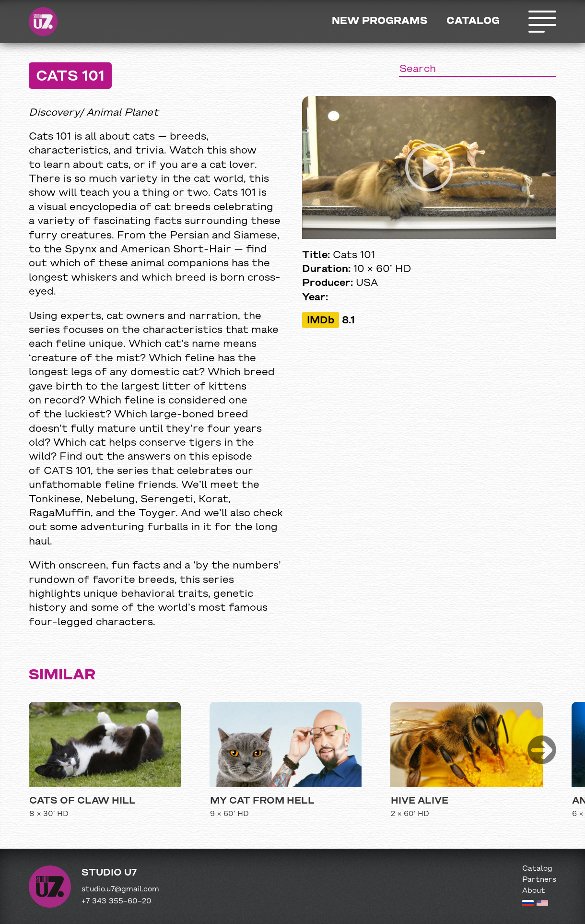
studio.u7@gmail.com (120, 889)
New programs (380, 21)
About (534, 891)
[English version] (542, 904)
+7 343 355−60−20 (117, 901)
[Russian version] (528, 904)
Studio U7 (43, 22)
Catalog (473, 21)
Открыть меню (542, 22)
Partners (539, 880)
